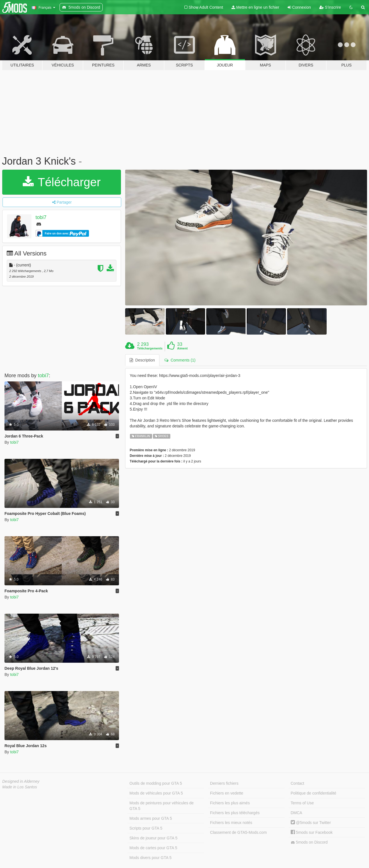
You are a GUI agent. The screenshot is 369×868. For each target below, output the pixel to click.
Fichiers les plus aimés (230, 803)
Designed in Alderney (21, 781)
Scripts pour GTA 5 (146, 828)
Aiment (182, 348)
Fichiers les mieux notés (231, 823)
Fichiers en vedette (227, 793)
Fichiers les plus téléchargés (235, 813)
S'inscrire (330, 7)
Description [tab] (142, 360)
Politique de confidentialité (314, 793)
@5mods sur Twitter (311, 823)
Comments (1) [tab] (180, 360)
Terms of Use (302, 803)
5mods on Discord (309, 842)
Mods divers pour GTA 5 (150, 858)
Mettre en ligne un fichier (255, 7)
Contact (297, 783)
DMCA (296, 813)
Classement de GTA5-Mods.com (239, 832)
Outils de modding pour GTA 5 (156, 783)
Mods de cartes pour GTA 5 (153, 848)
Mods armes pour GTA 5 (151, 818)
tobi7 (41, 217)
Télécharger (62, 182)
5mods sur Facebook (312, 832)
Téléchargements (150, 348)
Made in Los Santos (20, 787)
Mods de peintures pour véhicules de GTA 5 (161, 806)
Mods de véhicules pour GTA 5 (156, 793)
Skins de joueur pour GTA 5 (153, 838)
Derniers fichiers (224, 783)
